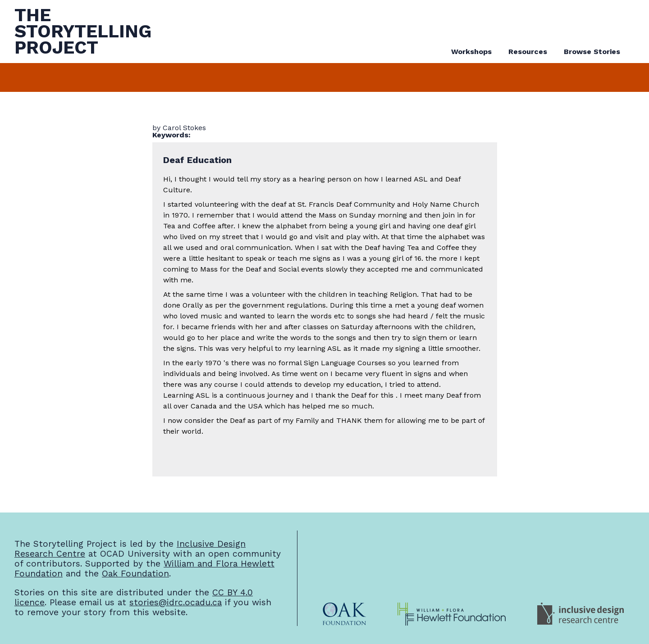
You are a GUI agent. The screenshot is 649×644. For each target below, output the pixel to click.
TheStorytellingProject (83, 31)
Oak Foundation (135, 574)
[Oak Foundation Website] (344, 614)
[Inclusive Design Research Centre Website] (580, 614)
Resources (528, 52)
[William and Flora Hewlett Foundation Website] (452, 614)
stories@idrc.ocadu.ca (176, 602)
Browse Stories (592, 52)
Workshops (471, 52)
